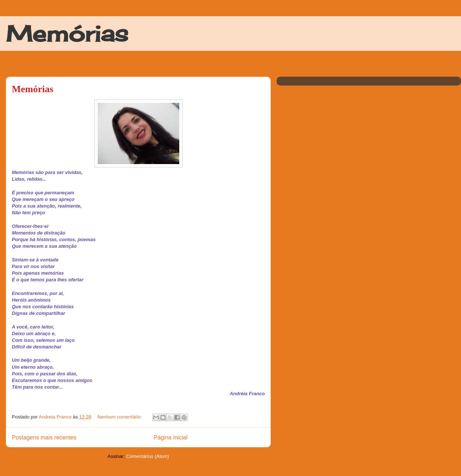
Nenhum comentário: (120, 417)
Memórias (67, 33)
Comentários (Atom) (148, 456)
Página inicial (171, 437)
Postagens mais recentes (44, 437)
